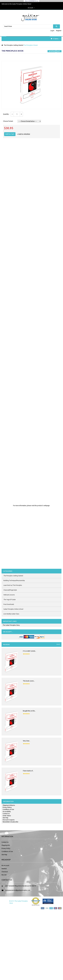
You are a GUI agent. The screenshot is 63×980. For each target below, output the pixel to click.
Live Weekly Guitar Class (11, 614)
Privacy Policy (6, 848)
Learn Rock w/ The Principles (13, 585)
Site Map (5, 818)
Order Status (7, 816)
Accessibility (7, 811)
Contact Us (6, 814)
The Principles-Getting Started (13, 45)
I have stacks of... (28, 771)
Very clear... (26, 741)
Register (59, 31)
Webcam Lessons (9, 595)
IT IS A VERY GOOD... (29, 651)
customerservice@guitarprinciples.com (18, 890)
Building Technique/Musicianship (14, 580)
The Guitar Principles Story (11, 625)
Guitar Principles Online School (13, 609)
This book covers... (29, 681)
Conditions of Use (8, 809)
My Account (5, 865)
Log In (52, 31)
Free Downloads (9, 604)
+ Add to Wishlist (24, 134)
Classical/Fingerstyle (10, 590)
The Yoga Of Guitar (10, 600)
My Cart (4, 875)
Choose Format (8, 121)
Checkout (5, 872)
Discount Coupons (9, 820)
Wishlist (4, 869)
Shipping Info (6, 845)
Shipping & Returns (9, 805)
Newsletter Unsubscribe (10, 822)
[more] (58, 644)
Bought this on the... (29, 711)
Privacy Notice (7, 807)
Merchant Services (36, 905)
